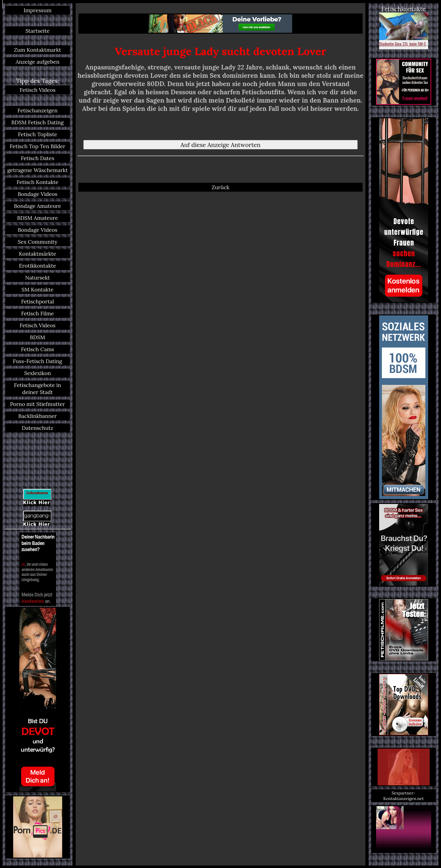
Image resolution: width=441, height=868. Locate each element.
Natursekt (38, 278)
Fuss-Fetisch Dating (38, 361)
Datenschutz (38, 428)
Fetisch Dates (38, 158)
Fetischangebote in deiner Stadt (38, 389)
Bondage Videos (38, 194)
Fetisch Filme (38, 313)
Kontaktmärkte (37, 254)
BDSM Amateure (38, 218)
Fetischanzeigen (38, 110)
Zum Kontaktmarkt (37, 50)
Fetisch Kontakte (38, 182)
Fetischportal (38, 301)
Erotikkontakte (38, 266)
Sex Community (38, 242)
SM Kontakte (37, 289)
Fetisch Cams (38, 349)
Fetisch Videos (38, 90)
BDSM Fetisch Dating (38, 122)
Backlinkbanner (38, 416)
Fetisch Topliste (38, 134)
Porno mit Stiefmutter (38, 404)
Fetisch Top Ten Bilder (38, 146)
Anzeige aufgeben (38, 62)
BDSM (38, 337)
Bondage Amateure (37, 206)
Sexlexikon (38, 373)
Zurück (221, 187)
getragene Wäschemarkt (38, 170)
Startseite (38, 31)
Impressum (38, 10)
